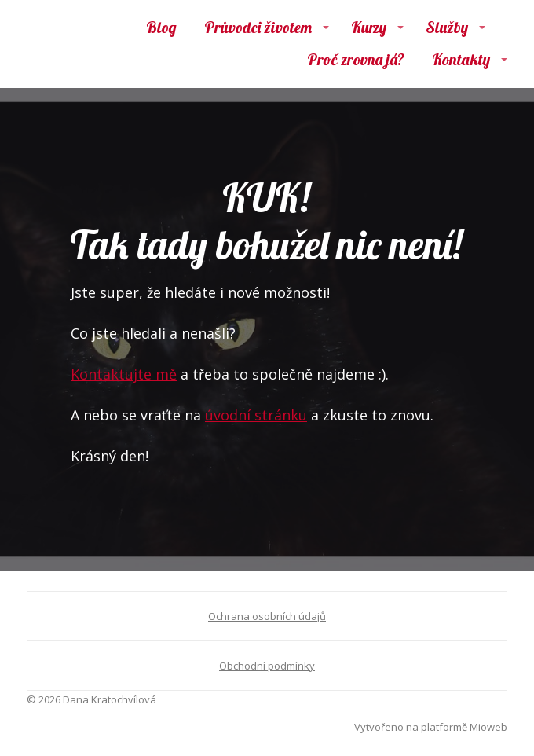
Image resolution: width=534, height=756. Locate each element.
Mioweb (488, 727)
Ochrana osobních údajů (267, 616)
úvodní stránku (256, 415)
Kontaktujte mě (124, 374)
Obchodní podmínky (267, 666)
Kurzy (369, 27)
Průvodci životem (258, 27)
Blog (161, 27)
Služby (447, 27)
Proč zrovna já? (356, 59)
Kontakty (461, 59)
